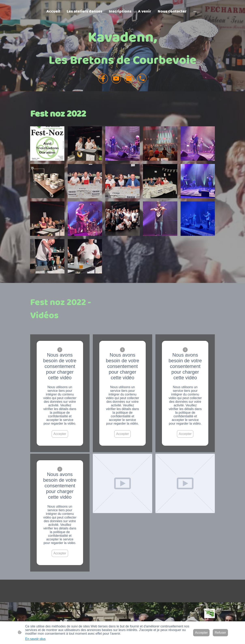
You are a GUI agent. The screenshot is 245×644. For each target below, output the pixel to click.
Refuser (220, 633)
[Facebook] (103, 79)
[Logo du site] (210, 613)
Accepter (60, 434)
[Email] (129, 79)
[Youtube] (116, 79)
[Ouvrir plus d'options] (195, 11)
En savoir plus (36, 639)
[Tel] (142, 79)
